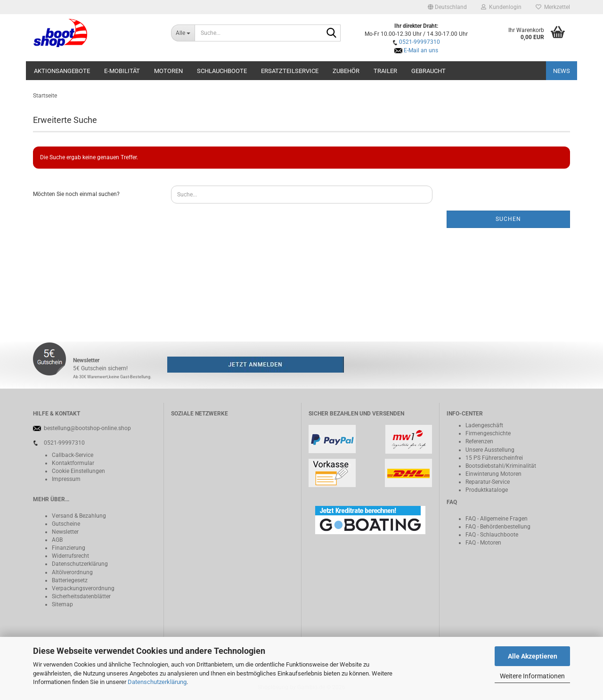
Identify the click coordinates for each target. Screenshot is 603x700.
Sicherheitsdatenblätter (81, 596)
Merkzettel (553, 7)
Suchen (508, 219)
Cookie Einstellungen (78, 471)
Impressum (66, 479)
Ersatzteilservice (290, 71)
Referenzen (479, 441)
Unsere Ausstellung (490, 450)
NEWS (562, 71)
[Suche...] (183, 33)
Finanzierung (69, 548)
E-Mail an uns (421, 50)
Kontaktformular (73, 463)
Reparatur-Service (488, 482)
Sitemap (62, 604)
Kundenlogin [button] (501, 7)
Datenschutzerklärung (157, 682)
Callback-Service (73, 455)
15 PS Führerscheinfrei (494, 458)
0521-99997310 (420, 42)
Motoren (168, 71)
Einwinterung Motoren (493, 474)
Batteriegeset (68, 580)
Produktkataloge (487, 490)
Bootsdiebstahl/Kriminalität (501, 466)
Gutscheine (66, 524)
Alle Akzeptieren (533, 656)
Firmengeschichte (488, 433)
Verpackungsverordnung (83, 588)
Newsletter (65, 532)
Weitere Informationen (532, 676)
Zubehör (346, 71)
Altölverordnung (72, 572)
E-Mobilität (122, 71)
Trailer (385, 71)
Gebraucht (428, 71)
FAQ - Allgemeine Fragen (497, 519)
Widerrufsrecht (70, 556)
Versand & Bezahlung (79, 516)
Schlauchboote (222, 71)
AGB (57, 540)
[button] (447, 7)
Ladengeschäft (484, 425)
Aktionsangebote (62, 71)
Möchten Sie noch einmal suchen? (76, 194)
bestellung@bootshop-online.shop (87, 428)
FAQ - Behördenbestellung (498, 527)
